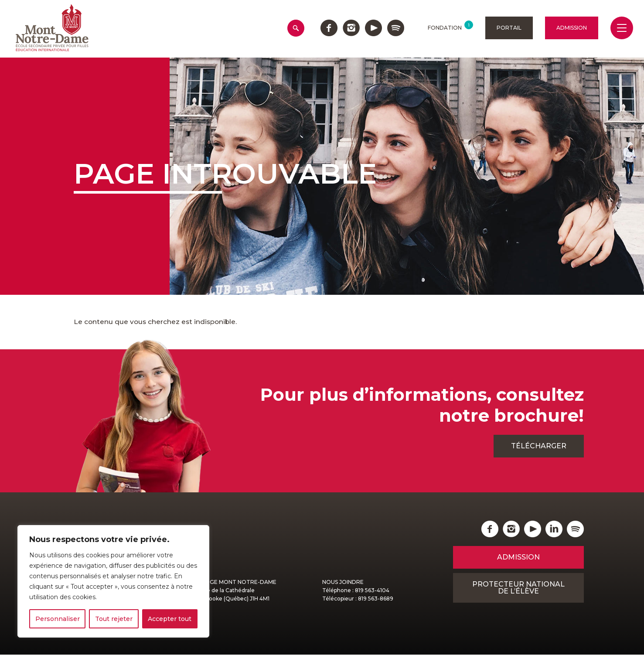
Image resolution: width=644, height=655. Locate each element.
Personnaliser (58, 619)
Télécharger (539, 446)
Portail (509, 28)
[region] (113, 581)
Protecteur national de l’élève (518, 588)
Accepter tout (170, 619)
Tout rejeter (114, 619)
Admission (572, 28)
